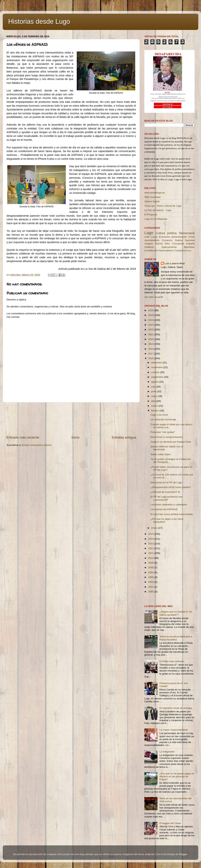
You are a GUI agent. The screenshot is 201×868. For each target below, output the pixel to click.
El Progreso (151, 215)
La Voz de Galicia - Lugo (158, 210)
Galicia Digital (152, 201)
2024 (151, 320)
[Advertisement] (71, 419)
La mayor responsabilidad (173, 730)
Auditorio (149, 247)
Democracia (187, 233)
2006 (151, 563)
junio (154, 391)
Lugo (149, 233)
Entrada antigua (124, 437)
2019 (151, 344)
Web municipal (152, 197)
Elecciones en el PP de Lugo (166, 482)
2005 (151, 568)
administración (179, 237)
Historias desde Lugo (39, 21)
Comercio (167, 240)
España (190, 244)
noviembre (157, 367)
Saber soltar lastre (161, 454)
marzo (155, 406)
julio (154, 387)
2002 (151, 582)
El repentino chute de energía (176, 708)
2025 (151, 315)
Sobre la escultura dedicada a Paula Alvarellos (176, 638)
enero (155, 528)
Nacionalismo (166, 250)
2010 (151, 558)
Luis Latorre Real (175, 263)
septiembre (158, 377)
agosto (155, 382)
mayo (154, 396)
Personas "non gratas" (163, 432)
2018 (151, 349)
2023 (151, 325)
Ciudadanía (180, 251)
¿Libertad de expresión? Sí (165, 492)
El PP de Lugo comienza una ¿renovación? (166, 498)
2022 (151, 330)
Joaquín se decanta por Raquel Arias (171, 442)
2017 (151, 354)
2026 (151, 310)
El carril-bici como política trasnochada (172, 514)
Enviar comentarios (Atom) (37, 445)
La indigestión (167, 752)
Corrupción (178, 244)
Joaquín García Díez (157, 244)
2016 (151, 358)
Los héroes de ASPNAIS (164, 509)
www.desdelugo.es (155, 193)
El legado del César (170, 823)
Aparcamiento (169, 247)
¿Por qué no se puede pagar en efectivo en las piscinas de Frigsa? (177, 776)
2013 (151, 544)
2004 (151, 572)
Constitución (151, 250)
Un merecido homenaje (163, 419)
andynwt (149, 854)
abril (154, 401)
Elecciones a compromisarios (167, 437)
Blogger (183, 854)
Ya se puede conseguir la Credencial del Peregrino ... (171, 461)
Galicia (179, 240)
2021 (151, 334)
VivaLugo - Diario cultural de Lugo (163, 206)
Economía (164, 237)
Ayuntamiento (152, 240)
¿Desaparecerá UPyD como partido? (171, 487)
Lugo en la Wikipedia (156, 219)
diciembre (157, 363)
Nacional (190, 240)
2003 (151, 577)
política (172, 233)
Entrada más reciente (23, 437)
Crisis (191, 237)
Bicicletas (189, 247)
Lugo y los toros (159, 415)
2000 (151, 592)
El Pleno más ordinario (172, 661)
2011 (151, 553)
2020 (151, 339)
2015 (151, 534)
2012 (151, 548)
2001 (151, 587)
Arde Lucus (151, 237)
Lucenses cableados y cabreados (169, 505)
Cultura (160, 233)
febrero (155, 411)
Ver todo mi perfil (154, 297)
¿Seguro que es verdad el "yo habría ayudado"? (176, 613)
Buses (189, 251)
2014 (151, 539)
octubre (156, 372)
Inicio (75, 437)
